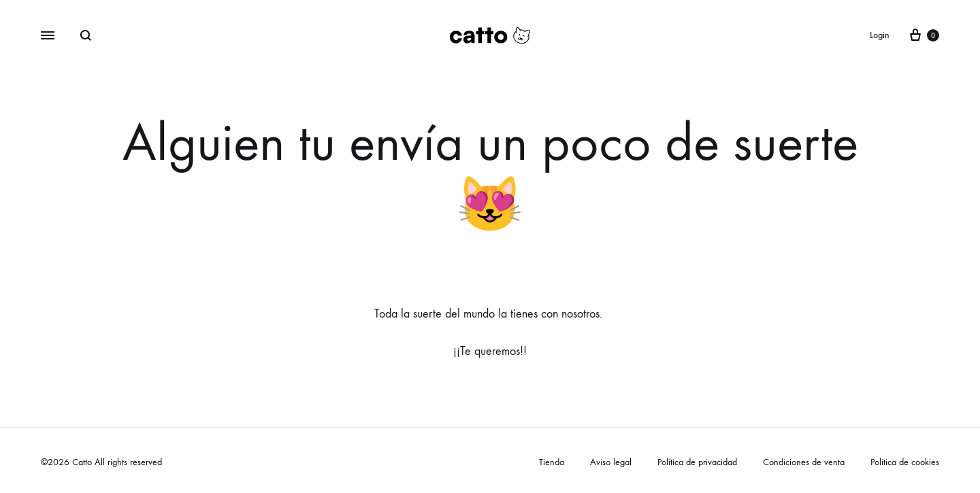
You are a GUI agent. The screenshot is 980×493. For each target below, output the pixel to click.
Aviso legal (611, 462)
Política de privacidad (697, 462)
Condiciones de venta (804, 462)
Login (880, 35)
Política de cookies (905, 462)
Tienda (552, 462)
